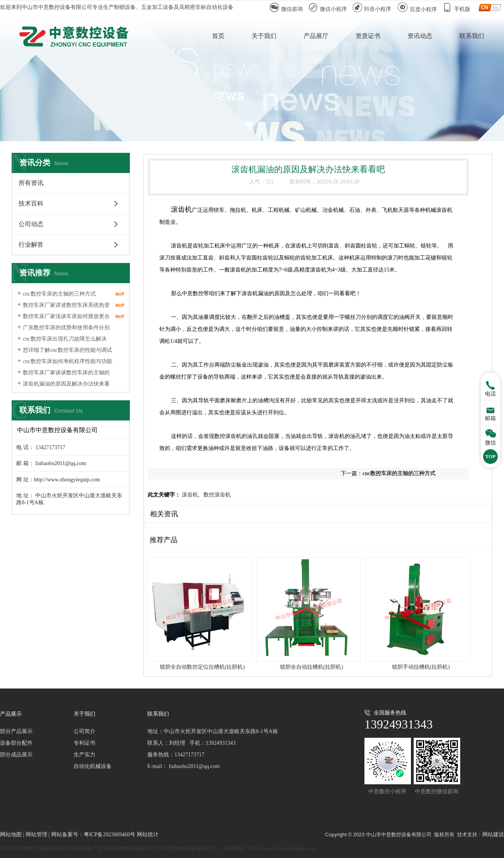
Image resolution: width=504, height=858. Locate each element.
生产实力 (85, 755)
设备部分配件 (16, 743)
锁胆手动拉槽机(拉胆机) (421, 667)
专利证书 (85, 743)
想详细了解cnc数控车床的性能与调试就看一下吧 (65, 354)
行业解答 (31, 245)
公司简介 (85, 731)
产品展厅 (316, 36)
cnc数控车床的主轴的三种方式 (59, 294)
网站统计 (148, 835)
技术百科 (31, 203)
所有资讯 (31, 183)
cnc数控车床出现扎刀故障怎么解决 (65, 339)
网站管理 (36, 835)
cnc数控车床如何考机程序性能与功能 (67, 361)
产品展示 (11, 714)
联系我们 (472, 36)
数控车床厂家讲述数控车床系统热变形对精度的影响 (64, 309)
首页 (218, 36)
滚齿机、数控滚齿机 (205, 495)
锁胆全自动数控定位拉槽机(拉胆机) (202, 667)
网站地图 (11, 835)
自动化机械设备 (93, 766)
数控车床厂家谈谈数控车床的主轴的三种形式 (64, 376)
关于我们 (264, 36)
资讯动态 (420, 36)
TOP (491, 456)
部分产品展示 (16, 731)
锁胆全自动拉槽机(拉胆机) (312, 667)
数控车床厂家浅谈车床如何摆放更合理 (64, 320)
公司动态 (31, 224)
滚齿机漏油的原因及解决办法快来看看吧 (64, 387)
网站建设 (493, 835)
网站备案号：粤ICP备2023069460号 (94, 835)
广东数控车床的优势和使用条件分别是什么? (64, 331)
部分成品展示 (16, 755)
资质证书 (368, 36)
